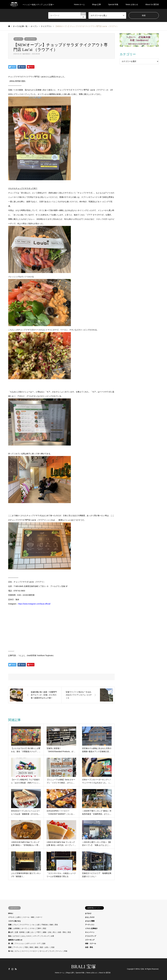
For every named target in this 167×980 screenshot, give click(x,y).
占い (33, 932)
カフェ (17, 951)
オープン (18, 39)
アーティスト (18, 947)
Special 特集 (113, 4)
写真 (26, 947)
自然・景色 (62, 932)
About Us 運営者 (152, 4)
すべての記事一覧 (20, 26)
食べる (11, 951)
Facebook (9, 969)
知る (10, 936)
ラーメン (59, 951)
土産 (38, 925)
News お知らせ (132, 4)
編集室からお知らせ (15, 940)
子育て (39, 932)
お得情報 (16, 928)
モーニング (43, 951)
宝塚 (10, 925)
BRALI (11, 913)
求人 (54, 932)
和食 (66, 951)
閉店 (45, 928)
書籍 (36, 947)
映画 (31, 947)
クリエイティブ (91, 936)
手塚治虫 (45, 925)
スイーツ (25, 951)
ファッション (20, 944)
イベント (11, 917)
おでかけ (16, 936)
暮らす (11, 932)
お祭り (19, 917)
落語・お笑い (45, 947)
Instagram (12, 969)
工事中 (39, 928)
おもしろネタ (26, 936)
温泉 (44, 944)
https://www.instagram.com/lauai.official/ (34, 604)
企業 (52, 936)
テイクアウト (31, 39)
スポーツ (39, 917)
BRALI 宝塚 (84, 967)
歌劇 (51, 925)
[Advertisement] (139, 83)
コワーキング (90, 940)
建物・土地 (47, 932)
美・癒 (11, 944)
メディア (36, 936)
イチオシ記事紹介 (91, 928)
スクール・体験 (29, 917)
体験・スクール (91, 944)
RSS (16, 969)
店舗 (10, 928)
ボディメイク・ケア (33, 944)
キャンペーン (90, 932)
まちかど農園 (90, 921)
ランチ (52, 951)
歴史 (56, 925)
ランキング (45, 936)
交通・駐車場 (20, 932)
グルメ (16, 925)
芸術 (10, 947)
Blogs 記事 (96, 4)
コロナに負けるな (14, 921)
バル (33, 925)
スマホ (32, 928)
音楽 (53, 947)
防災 (69, 932)
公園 (28, 932)
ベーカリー (34, 951)
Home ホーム (79, 4)
